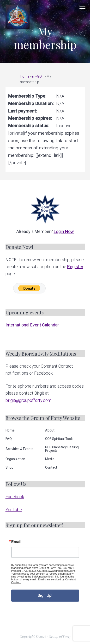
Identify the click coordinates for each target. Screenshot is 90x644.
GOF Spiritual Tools (59, 439)
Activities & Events (19, 449)
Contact (51, 467)
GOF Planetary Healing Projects (62, 449)
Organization (15, 459)
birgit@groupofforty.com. (29, 400)
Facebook (15, 497)
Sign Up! (45, 595)
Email (16, 542)
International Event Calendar (32, 325)
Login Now (64, 231)
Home (25, 76)
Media (50, 459)
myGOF (38, 76)
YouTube (14, 510)
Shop (9, 467)
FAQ (9, 439)
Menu (82, 8)
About (50, 430)
